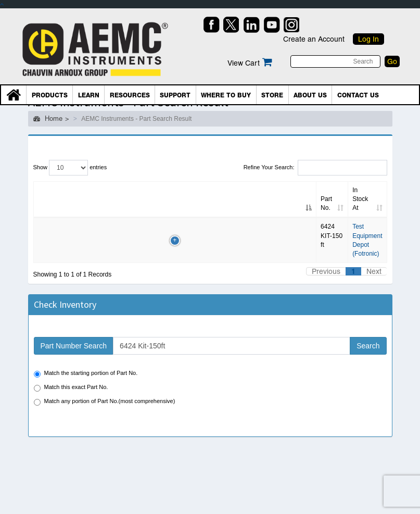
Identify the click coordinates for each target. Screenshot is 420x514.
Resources (130, 95)
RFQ (327, 228)
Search (368, 346)
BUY (359, 228)
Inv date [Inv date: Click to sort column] (147, 203)
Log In (368, 39)
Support (175, 95)
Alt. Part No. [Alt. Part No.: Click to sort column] (80, 199)
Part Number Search (74, 346)
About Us (310, 95)
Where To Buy (226, 95)
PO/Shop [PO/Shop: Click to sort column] (358, 208)
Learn (89, 95)
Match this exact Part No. (71, 388)
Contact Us (358, 95)
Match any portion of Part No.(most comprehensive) (105, 402)
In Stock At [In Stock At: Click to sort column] (190, 208)
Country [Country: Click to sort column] (285, 208)
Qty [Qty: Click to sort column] (115, 208)
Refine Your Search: (315, 168)
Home (48, 118)
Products (50, 95)
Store (272, 95)
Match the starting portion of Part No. (86, 374)
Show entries (70, 168)
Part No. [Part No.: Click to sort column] (44, 203)
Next (374, 271)
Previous (326, 271)
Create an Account (314, 39)
